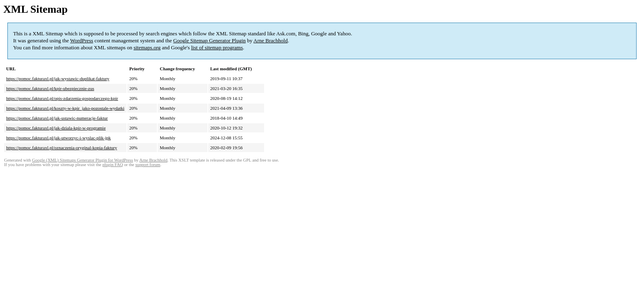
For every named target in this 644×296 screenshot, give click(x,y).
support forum (148, 165)
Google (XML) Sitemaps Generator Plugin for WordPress (83, 160)
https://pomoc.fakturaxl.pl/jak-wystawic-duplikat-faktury (58, 79)
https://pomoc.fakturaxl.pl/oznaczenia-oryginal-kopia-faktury (62, 148)
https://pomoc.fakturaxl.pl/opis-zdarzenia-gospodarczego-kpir (62, 98)
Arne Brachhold (270, 40)
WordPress (82, 40)
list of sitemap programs (217, 47)
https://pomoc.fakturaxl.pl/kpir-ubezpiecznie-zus (50, 88)
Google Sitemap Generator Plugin (210, 40)
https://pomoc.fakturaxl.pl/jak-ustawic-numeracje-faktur (57, 118)
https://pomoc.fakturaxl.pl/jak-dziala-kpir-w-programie (56, 128)
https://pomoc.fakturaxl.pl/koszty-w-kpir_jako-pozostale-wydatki (65, 108)
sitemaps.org (147, 47)
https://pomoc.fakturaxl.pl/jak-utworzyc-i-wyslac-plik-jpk (59, 138)
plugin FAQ (113, 165)
